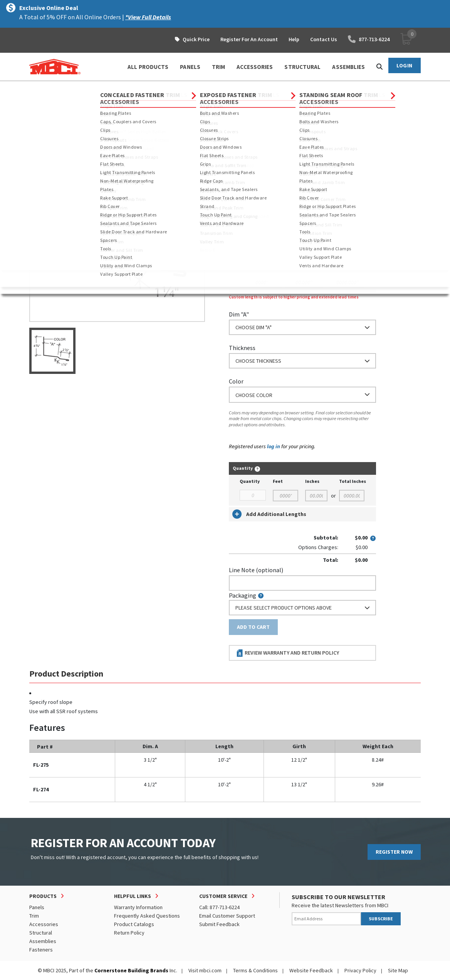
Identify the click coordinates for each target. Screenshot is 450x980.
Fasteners (41, 950)
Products (63, 88)
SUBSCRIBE (381, 919)
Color (236, 381)
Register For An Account (249, 39)
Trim (89, 88)
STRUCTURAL (302, 67)
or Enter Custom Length (261, 250)
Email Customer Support (227, 916)
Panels (37, 907)
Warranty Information (138, 907)
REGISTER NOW (394, 852)
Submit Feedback (219, 924)
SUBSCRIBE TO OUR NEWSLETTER (338, 897)
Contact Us (324, 39)
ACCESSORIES (255, 67)
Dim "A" (239, 314)
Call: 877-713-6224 (219, 907)
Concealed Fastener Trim (134, 88)
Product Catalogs (134, 924)
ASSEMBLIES (348, 67)
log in (274, 446)
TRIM (218, 67)
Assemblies (43, 941)
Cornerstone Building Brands (131, 970)
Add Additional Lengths (269, 514)
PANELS (190, 67)
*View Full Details (148, 17)
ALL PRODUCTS (148, 67)
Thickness (242, 348)
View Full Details (130, 123)
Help (294, 39)
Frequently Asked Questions (147, 916)
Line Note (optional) (256, 570)
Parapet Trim (188, 88)
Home (36, 88)
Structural (41, 933)
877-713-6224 (369, 39)
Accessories (44, 924)
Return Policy (129, 933)
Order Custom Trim (259, 192)
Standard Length (251, 207)
